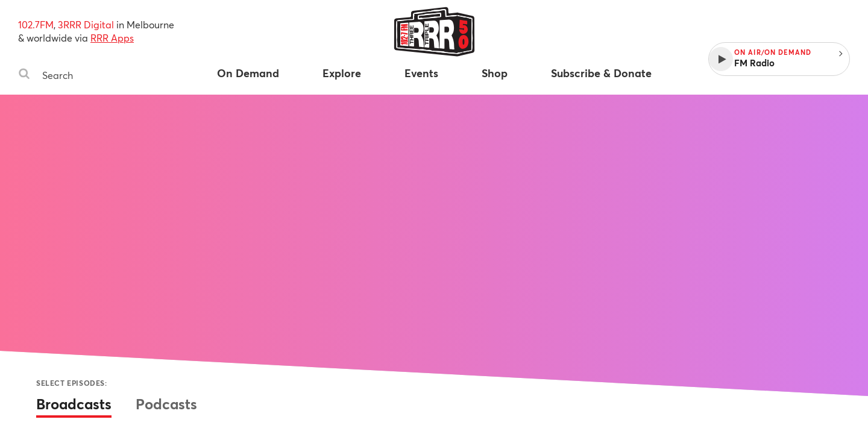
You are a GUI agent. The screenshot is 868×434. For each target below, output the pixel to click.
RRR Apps (112, 38)
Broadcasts (74, 404)
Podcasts (166, 404)
